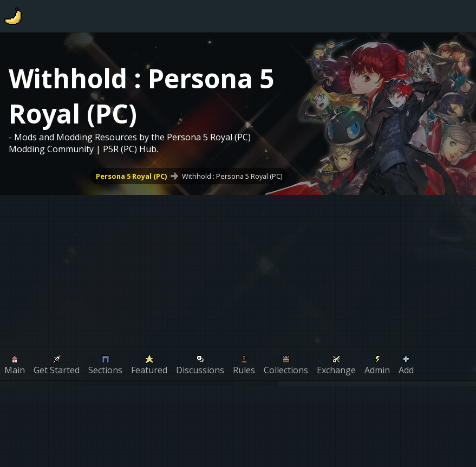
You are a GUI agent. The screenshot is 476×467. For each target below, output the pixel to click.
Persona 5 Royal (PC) (131, 176)
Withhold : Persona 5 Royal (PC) (232, 176)
